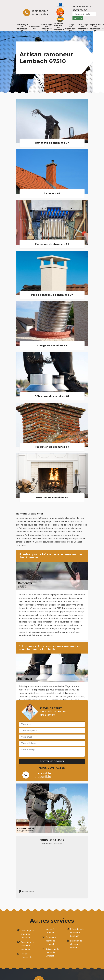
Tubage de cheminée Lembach (51, 941)
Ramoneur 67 (34, 28)
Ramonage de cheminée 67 (22, 28)
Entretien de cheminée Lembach (76, 944)
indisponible (40, 11)
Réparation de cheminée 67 (95, 28)
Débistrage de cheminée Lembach (52, 952)
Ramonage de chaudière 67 (46, 28)
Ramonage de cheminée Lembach (28, 934)
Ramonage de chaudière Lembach (28, 946)
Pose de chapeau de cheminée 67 (59, 28)
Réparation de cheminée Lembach (77, 933)
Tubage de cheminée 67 (70, 28)
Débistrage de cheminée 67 (83, 28)
